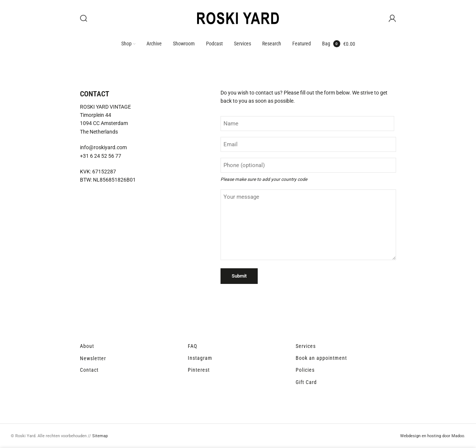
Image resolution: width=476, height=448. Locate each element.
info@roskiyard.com (103, 148)
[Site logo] (238, 18)
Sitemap (100, 437)
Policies (305, 371)
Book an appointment (321, 359)
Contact (89, 371)
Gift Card (306, 383)
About (87, 347)
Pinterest (199, 371)
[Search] (84, 19)
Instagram (200, 359)
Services (306, 347)
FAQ (192, 347)
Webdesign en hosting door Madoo (432, 437)
